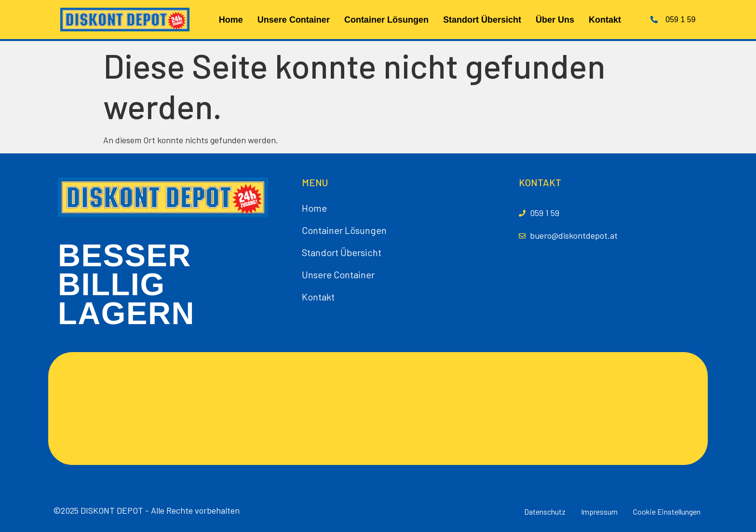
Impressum (599, 512)
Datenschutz (545, 512)
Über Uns (555, 20)
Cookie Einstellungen (667, 512)
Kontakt (605, 20)
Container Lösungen (386, 20)
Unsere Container (294, 20)
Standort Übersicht (482, 20)
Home (231, 20)
